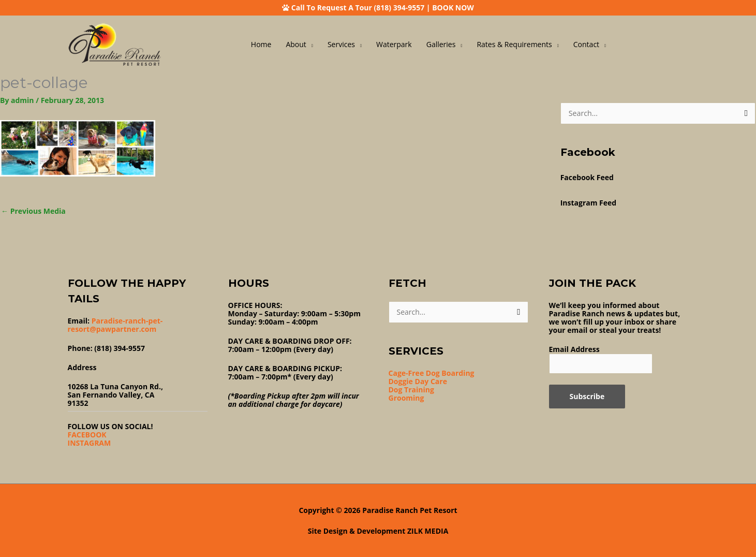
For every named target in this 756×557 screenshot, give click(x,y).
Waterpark (394, 44)
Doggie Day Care (418, 381)
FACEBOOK (87, 435)
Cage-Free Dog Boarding (432, 373)
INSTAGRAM (90, 443)
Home (261, 44)
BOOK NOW (453, 8)
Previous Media (33, 211)
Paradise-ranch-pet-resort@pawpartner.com (115, 325)
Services (341, 44)
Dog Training (411, 390)
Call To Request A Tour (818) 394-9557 (358, 8)
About (296, 44)
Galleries (441, 44)
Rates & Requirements (514, 44)
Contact (586, 44)
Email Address (574, 349)
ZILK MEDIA (428, 531)
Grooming (406, 398)
